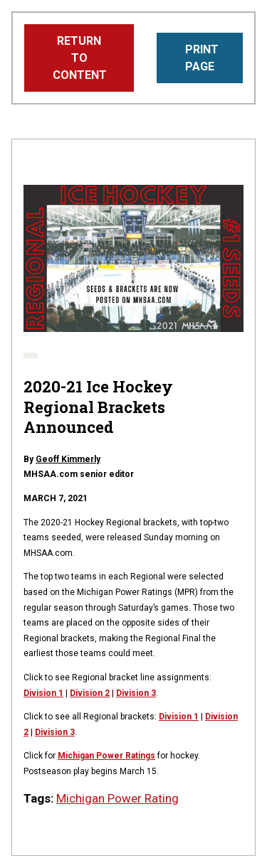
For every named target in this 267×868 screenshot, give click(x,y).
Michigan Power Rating (117, 798)
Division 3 (136, 693)
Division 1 (179, 717)
